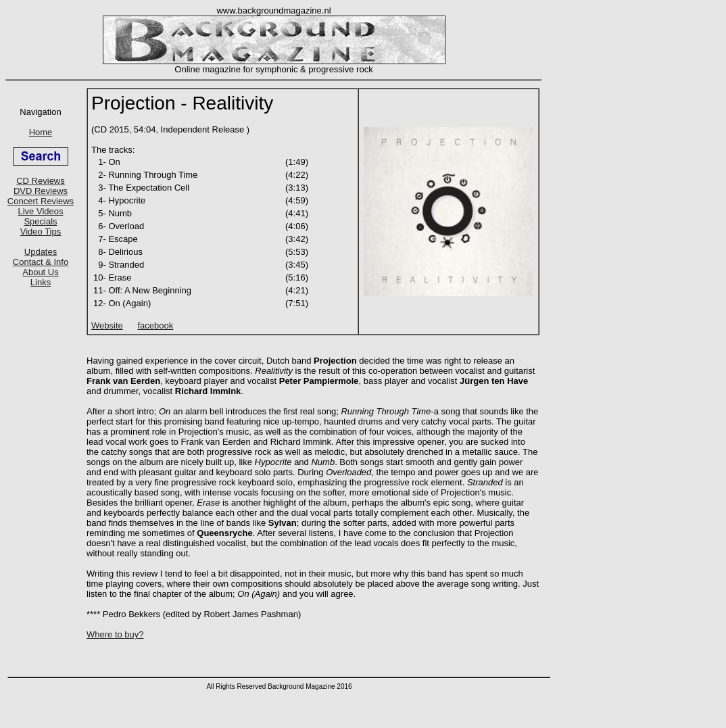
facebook (155, 325)
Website (107, 325)
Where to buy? (115, 634)
